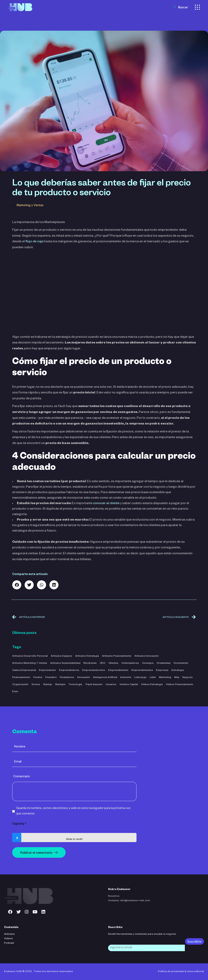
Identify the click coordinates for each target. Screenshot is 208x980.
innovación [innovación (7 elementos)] (84, 678)
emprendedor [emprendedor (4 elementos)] (48, 670)
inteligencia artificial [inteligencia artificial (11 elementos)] (105, 678)
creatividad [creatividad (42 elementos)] (164, 663)
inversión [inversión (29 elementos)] (126, 678)
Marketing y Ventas (30, 206)
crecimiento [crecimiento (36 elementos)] (181, 663)
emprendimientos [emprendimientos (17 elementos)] (142, 670)
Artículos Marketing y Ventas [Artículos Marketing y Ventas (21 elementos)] (30, 663)
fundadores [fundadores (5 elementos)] (67, 678)
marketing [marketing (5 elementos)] (165, 678)
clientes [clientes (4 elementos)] (113, 663)
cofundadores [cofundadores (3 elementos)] (130, 663)
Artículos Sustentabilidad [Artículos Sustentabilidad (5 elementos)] (65, 663)
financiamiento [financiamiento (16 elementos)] (21, 678)
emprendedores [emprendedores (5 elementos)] (69, 670)
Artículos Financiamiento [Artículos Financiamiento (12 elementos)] (117, 656)
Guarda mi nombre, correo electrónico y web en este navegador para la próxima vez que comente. (73, 811)
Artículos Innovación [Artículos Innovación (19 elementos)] (147, 656)
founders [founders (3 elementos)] (51, 678)
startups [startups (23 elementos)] (60, 685)
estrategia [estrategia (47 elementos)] (178, 670)
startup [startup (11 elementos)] (48, 685)
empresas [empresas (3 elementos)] (162, 670)
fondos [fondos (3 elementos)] (38, 678)
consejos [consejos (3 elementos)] (148, 663)
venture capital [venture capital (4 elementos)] (129, 685)
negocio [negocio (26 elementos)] (188, 678)
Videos (8, 939)
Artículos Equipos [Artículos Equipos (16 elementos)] (61, 656)
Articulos (9, 934)
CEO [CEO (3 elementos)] (103, 663)
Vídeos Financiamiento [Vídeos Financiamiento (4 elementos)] (179, 685)
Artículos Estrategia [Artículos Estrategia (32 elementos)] (87, 656)
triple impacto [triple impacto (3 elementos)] (94, 685)
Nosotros (114, 896)
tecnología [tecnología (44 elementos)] (75, 685)
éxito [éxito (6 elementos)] (15, 692)
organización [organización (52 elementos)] (20, 685)
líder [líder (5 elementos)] (153, 678)
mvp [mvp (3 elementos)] (177, 678)
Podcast (9, 943)
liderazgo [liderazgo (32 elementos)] (140, 678)
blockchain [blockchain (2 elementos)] (90, 663)
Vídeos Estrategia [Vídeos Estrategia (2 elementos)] (152, 685)
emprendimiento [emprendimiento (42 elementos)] (118, 670)
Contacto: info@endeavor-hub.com (129, 901)
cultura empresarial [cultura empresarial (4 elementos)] (24, 670)
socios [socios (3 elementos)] (36, 685)
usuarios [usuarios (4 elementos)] (111, 685)
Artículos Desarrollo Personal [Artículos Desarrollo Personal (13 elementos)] (30, 656)
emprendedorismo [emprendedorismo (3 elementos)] (94, 670)
